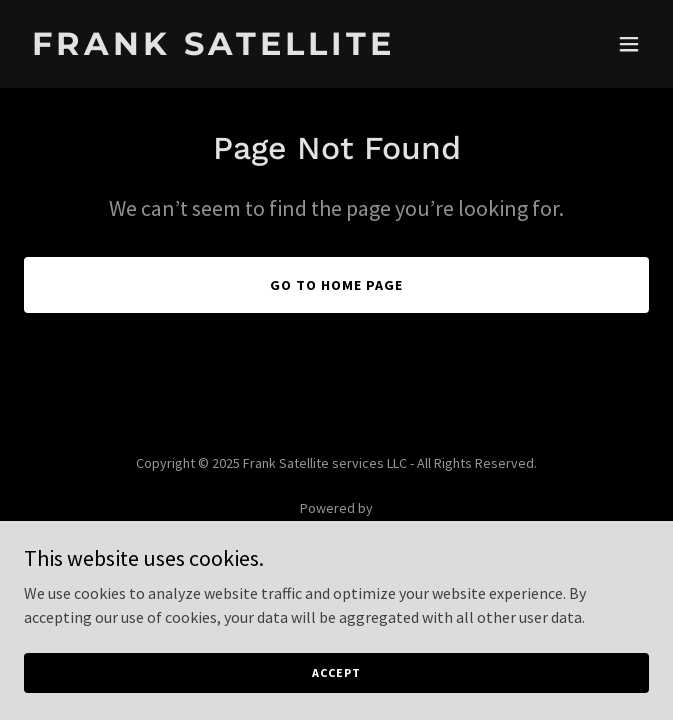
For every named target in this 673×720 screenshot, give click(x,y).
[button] (629, 44)
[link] (243, 49)
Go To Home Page (336, 285)
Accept (336, 672)
